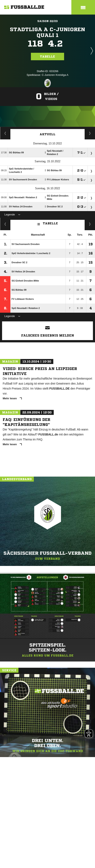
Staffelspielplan (5, 133)
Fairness (5, 224)
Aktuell (47, 134)
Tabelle (47, 57)
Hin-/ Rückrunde (90, 224)
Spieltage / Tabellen (90, 133)
